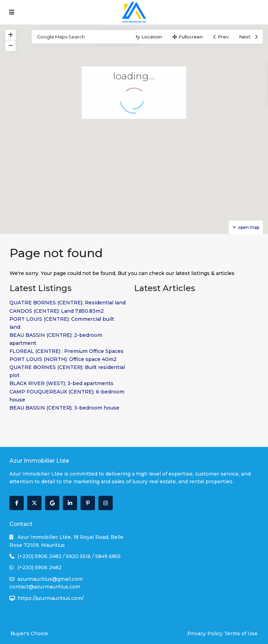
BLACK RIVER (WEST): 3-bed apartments (61, 383)
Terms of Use (241, 634)
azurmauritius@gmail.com (50, 579)
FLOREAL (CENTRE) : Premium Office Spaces (66, 351)
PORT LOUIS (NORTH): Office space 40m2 (63, 359)
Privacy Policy (205, 634)
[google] (52, 503)
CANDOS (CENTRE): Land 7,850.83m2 (57, 311)
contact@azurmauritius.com (45, 587)
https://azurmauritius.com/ (51, 598)
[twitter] (34, 503)
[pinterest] (88, 503)
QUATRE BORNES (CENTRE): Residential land (68, 303)
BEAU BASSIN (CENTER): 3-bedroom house (64, 408)
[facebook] (17, 503)
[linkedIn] (70, 503)
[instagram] (106, 503)
